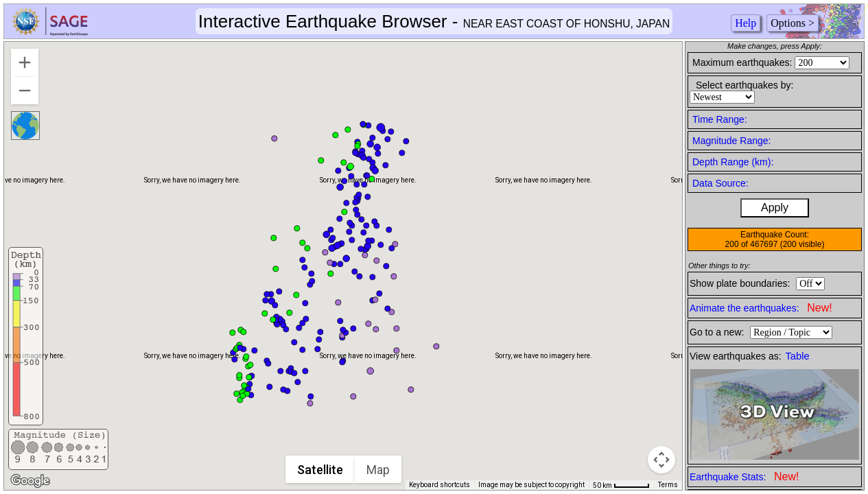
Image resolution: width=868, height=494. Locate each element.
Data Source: (720, 183)
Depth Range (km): (733, 162)
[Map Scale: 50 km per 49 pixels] (621, 485)
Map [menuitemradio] (379, 470)
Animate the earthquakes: (761, 308)
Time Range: (720, 119)
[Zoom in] (25, 62)
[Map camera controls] (661, 460)
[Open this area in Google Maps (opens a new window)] (30, 481)
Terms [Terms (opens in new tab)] (668, 485)
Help (746, 23)
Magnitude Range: (731, 141)
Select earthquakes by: (744, 85)
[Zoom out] (25, 91)
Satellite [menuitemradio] (321, 470)
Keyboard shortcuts (439, 485)
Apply (775, 208)
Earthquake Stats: (744, 477)
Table (798, 356)
